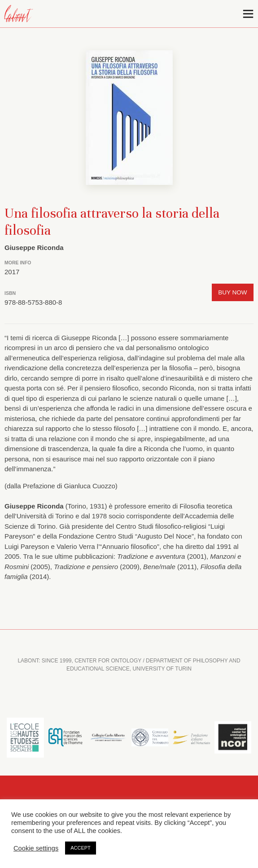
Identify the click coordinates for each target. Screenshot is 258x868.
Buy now (232, 292)
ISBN (10, 293)
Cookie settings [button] (36, 848)
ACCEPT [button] (81, 848)
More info (18, 263)
